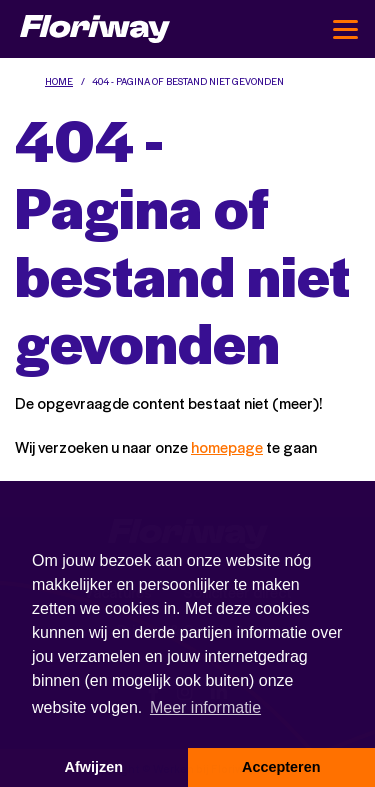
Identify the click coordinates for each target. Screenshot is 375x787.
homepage (227, 447)
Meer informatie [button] (205, 707)
